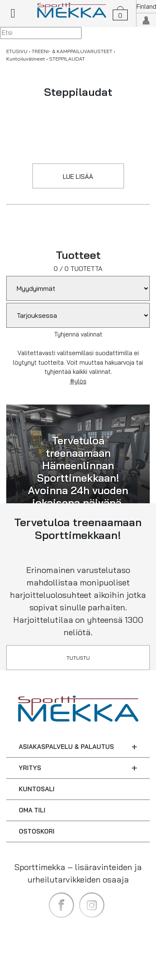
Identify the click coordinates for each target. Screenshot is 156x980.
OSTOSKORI (37, 831)
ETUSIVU (17, 51)
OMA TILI (32, 810)
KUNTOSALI (37, 789)
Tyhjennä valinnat (78, 334)
